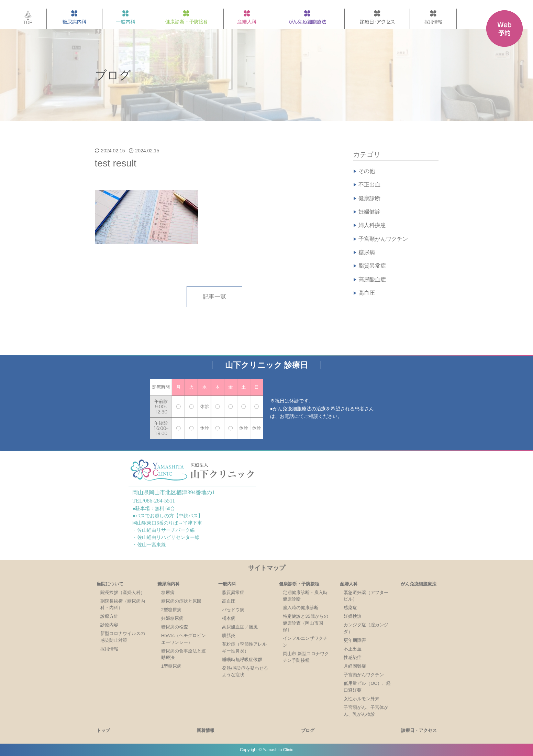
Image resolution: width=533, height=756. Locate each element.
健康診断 (369, 198)
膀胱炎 (229, 635)
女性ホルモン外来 (362, 699)
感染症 (350, 608)
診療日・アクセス (419, 730)
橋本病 (229, 618)
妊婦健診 (369, 212)
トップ (103, 730)
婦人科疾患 (372, 225)
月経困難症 (355, 666)
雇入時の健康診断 (301, 608)
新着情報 (206, 730)
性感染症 (353, 657)
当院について (110, 584)
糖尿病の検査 (175, 627)
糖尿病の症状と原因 (181, 601)
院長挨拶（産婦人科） (123, 592)
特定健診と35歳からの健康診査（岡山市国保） (305, 623)
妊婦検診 (353, 616)
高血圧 (367, 293)
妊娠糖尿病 (172, 618)
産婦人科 (349, 584)
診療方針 (109, 616)
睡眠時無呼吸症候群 (242, 660)
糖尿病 (367, 252)
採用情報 (109, 649)
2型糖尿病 (171, 610)
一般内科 (227, 584)
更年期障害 (355, 640)
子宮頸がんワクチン (383, 239)
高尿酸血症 (372, 279)
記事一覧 (214, 297)
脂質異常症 (372, 266)
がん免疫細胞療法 (419, 584)
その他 (367, 171)
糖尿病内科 (169, 584)
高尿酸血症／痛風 (240, 627)
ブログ (308, 730)
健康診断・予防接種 (299, 584)
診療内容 (109, 625)
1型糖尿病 (171, 666)
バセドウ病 (233, 610)
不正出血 (369, 185)
